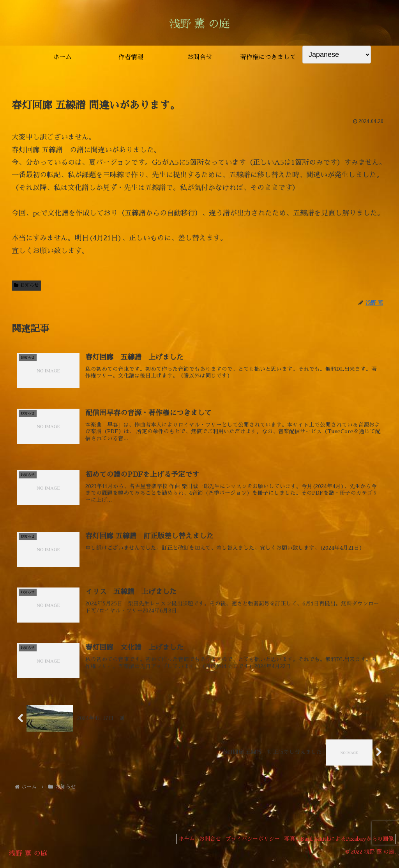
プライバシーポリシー (247, 844)
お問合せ (200, 844)
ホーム (173, 844)
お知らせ (26, 285)
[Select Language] (337, 55)
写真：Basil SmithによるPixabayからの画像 (337, 844)
